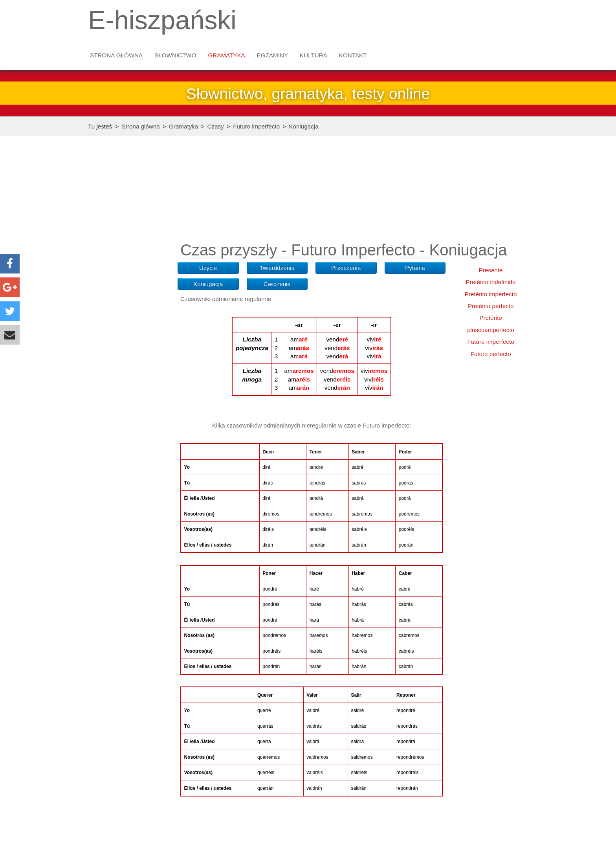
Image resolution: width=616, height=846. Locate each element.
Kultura (313, 55)
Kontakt (353, 55)
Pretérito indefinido (491, 282)
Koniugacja (303, 126)
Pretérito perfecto (491, 306)
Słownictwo (175, 55)
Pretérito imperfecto (491, 294)
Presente (491, 270)
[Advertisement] (129, 273)
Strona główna (116, 55)
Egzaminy (272, 55)
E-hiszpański (162, 20)
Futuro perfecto (491, 354)
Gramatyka (227, 55)
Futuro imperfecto (256, 126)
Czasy (216, 126)
